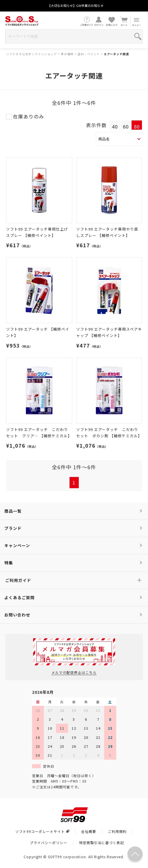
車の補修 (67, 54)
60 (126, 127)
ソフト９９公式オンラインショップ (31, 54)
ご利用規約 (117, 831)
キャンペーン (17, 545)
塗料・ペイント (89, 54)
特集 (9, 563)
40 (115, 127)
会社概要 (89, 831)
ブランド (13, 528)
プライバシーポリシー (48, 843)
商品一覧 (13, 511)
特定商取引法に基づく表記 (102, 843)
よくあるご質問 (19, 597)
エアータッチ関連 (116, 54)
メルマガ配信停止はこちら (74, 672)
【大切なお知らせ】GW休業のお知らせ (76, 5)
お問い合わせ (17, 615)
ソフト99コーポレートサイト (42, 831)
